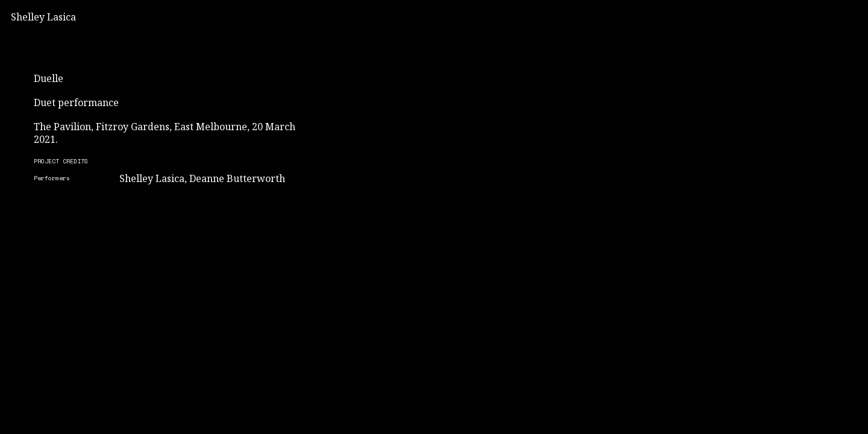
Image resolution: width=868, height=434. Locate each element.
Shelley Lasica (43, 17)
